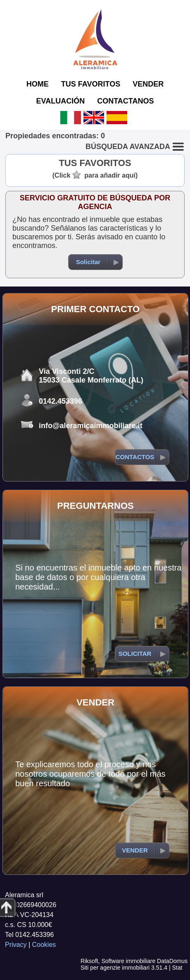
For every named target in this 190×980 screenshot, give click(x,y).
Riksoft (89, 961)
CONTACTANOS (125, 101)
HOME (38, 84)
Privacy (16, 945)
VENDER (148, 84)
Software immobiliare (128, 961)
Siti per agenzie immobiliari (115, 968)
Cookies (44, 945)
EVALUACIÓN (61, 101)
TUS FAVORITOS (91, 84)
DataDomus (172, 961)
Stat (177, 968)
